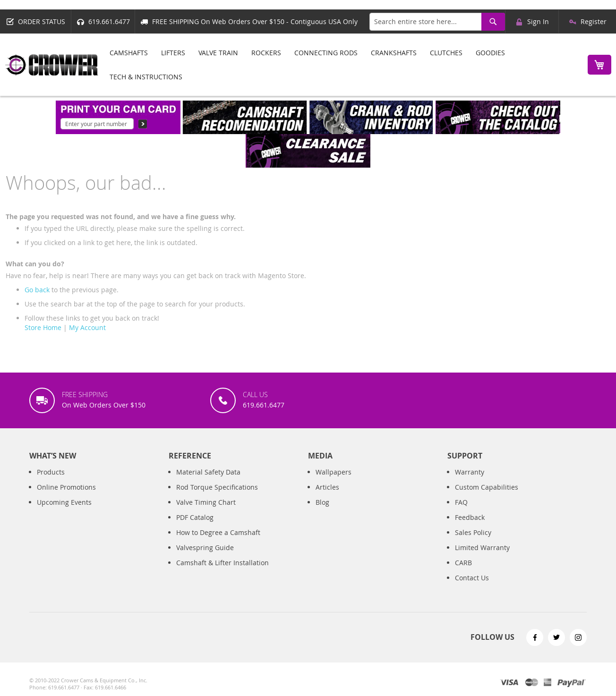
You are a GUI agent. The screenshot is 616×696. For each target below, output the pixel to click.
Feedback (470, 517)
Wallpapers (334, 472)
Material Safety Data (208, 472)
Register (594, 21)
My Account (87, 327)
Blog (322, 502)
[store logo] (52, 65)
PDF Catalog (195, 517)
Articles (327, 487)
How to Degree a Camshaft (218, 532)
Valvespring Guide (205, 547)
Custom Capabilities (487, 487)
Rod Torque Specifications (217, 487)
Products (51, 472)
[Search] (493, 22)
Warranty (470, 472)
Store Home (43, 327)
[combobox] (437, 22)
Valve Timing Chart (206, 502)
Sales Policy (473, 532)
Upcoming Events (64, 502)
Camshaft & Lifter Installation (222, 563)
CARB (463, 563)
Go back (37, 290)
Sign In (538, 21)
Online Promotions (66, 487)
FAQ (461, 502)
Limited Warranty (482, 547)
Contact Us (472, 578)
